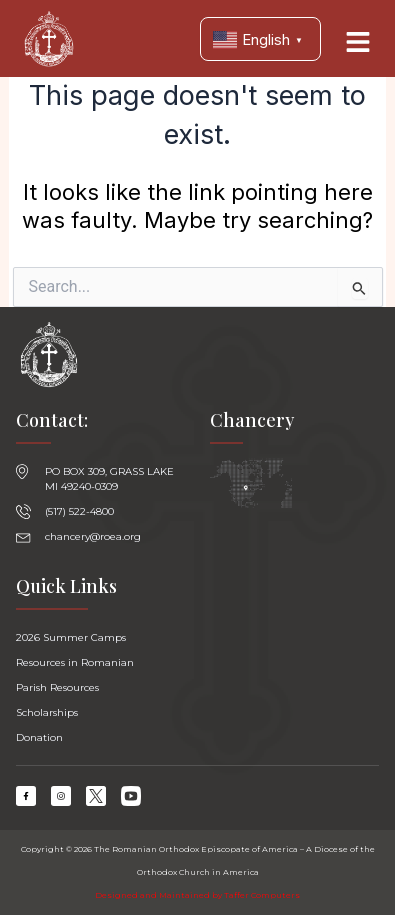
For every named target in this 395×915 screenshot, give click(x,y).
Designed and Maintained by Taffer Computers (197, 895)
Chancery (252, 420)
